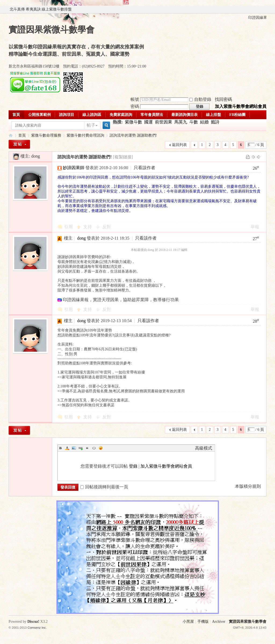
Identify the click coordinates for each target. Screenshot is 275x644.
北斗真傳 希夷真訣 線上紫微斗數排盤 (41, 9)
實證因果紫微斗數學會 (11, 135)
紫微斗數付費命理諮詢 (85, 135)
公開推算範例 (39, 115)
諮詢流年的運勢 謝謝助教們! (133, 135)
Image (74, 448)
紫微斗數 (133, 122)
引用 (68, 227)
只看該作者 (144, 168)
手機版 (203, 622)
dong (35, 156)
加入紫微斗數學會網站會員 (241, 106)
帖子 (91, 125)
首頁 (16, 115)
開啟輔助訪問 (265, 9)
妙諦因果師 (74, 168)
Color (67, 448)
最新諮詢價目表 (184, 115)
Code (94, 448)
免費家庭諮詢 (121, 115)
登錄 (133, 466)
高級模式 (204, 448)
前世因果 (164, 122)
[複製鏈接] (123, 157)
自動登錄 (200, 99)
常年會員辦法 (152, 115)
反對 (107, 227)
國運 (149, 122)
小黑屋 (188, 622)
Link (81, 448)
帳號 (135, 99)
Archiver (219, 622)
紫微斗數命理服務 (46, 135)
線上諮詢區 (92, 115)
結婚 (204, 122)
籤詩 (215, 122)
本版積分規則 (248, 486)
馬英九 (181, 122)
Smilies (101, 448)
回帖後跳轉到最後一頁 (104, 487)
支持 (88, 227)
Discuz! (33, 622)
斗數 (194, 122)
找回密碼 (223, 99)
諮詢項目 (67, 115)
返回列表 (179, 145)
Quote (87, 448)
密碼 (135, 106)
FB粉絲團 (237, 115)
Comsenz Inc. (37, 627)
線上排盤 (214, 115)
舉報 (255, 227)
